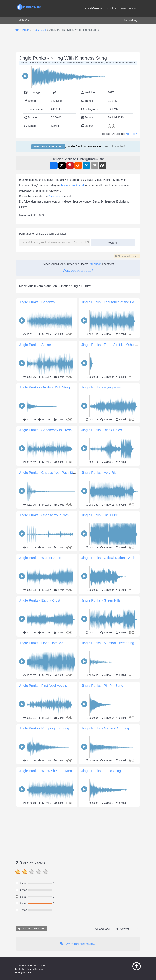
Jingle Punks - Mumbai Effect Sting (108, 643)
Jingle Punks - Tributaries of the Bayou (110, 302)
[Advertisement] (78, 832)
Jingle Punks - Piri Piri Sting (102, 686)
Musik (65, 185)
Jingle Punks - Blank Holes (102, 430)
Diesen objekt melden (127, 256)
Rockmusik (78, 185)
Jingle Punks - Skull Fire (100, 515)
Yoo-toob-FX (131, 134)
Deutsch (23, 20)
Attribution (95, 264)
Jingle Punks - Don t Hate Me (41, 643)
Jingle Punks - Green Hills (101, 600)
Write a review (31, 929)
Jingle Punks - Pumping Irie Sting (44, 728)
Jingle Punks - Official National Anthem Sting (115, 558)
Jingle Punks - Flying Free (101, 387)
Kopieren (112, 242)
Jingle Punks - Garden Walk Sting (44, 387)
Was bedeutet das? (78, 270)
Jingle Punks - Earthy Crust (40, 600)
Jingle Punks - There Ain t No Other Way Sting (116, 345)
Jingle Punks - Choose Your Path (44, 515)
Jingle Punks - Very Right (100, 473)
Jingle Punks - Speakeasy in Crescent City (51, 430)
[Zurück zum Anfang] (133, 970)
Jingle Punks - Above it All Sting (105, 728)
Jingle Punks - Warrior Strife (40, 558)
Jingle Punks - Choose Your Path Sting (48, 473)
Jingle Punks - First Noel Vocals (43, 686)
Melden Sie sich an (48, 147)
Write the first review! (78, 944)
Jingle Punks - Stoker (35, 345)
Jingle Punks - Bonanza (37, 302)
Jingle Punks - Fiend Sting (101, 771)
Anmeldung (130, 20)
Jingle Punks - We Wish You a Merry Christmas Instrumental (64, 771)
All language (102, 929)
